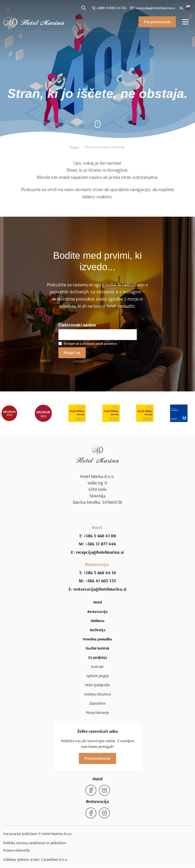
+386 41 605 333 (101, 581)
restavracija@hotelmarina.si (100, 589)
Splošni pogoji (97, 676)
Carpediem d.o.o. (54, 859)
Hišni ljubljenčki (97, 685)
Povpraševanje (157, 22)
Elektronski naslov (77, 325)
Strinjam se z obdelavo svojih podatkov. (91, 344)
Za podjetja (97, 657)
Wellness (98, 621)
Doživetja (97, 630)
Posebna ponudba (97, 639)
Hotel (98, 602)
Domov (74, 147)
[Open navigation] (185, 22)
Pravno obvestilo (17, 850)
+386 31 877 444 (101, 544)
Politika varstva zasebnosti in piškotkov (35, 843)
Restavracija (97, 612)
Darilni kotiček (97, 648)
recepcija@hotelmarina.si (100, 552)
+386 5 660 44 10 (100, 573)
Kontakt (97, 667)
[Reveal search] (84, 8)
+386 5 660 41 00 (100, 536)
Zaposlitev (97, 703)
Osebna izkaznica (98, 694)
